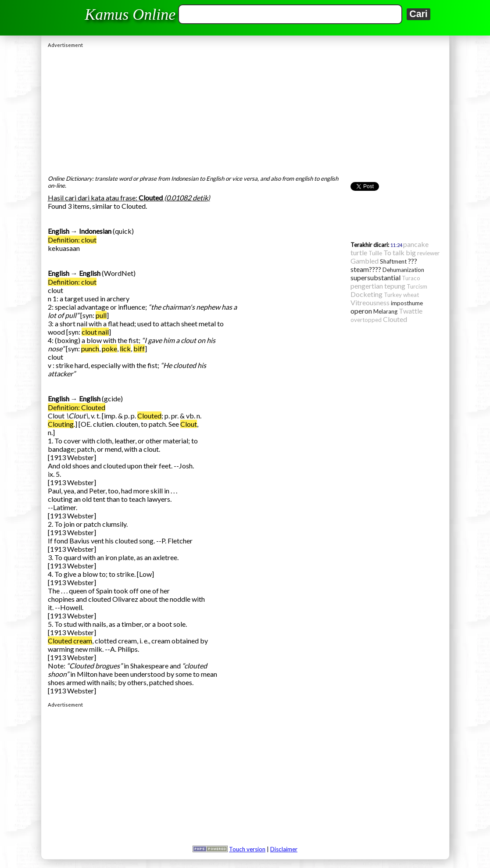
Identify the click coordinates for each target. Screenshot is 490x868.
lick (125, 348)
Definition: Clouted (77, 407)
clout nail (95, 332)
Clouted (149, 416)
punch (90, 348)
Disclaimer (284, 849)
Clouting (61, 424)
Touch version (247, 849)
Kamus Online (130, 14)
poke (109, 348)
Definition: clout (72, 240)
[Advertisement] (245, 109)
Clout (189, 424)
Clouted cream (70, 641)
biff (139, 348)
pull (101, 315)
